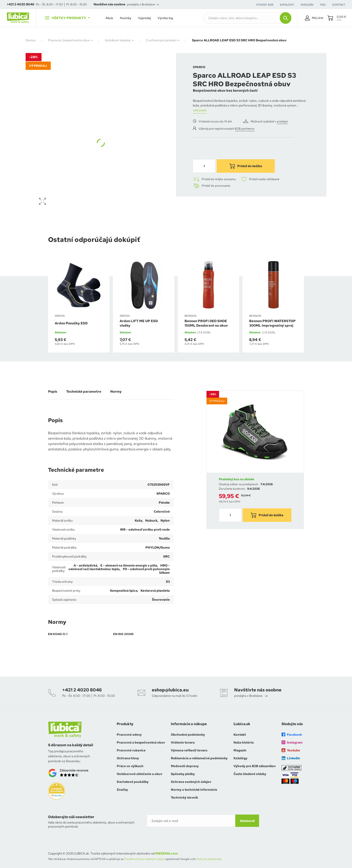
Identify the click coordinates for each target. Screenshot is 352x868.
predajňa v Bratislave (143, 4)
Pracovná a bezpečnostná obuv (141, 742)
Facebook (292, 735)
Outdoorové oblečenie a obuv (140, 774)
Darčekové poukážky (133, 782)
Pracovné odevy (129, 735)
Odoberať (247, 821)
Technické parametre (84, 392)
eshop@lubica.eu (170, 690)
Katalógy (240, 758)
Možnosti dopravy (185, 766)
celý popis (200, 110)
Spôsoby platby (183, 774)
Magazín (240, 750)
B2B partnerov (245, 129)
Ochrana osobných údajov (191, 782)
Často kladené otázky (250, 774)
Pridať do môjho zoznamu (214, 179)
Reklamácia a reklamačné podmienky (199, 758)
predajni (282, 121)
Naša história (244, 742)
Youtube (291, 750)
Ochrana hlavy (128, 758)
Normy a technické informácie (194, 790)
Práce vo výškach (130, 766)
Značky (122, 790)
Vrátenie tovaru (183, 742)
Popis (53, 392)
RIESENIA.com (167, 853)
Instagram (292, 742)
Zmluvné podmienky (209, 859)
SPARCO (199, 67)
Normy (116, 392)
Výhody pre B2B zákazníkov (255, 766)
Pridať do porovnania (211, 186)
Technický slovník (184, 797)
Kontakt (240, 735)
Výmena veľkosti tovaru (189, 750)
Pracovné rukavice (131, 750)
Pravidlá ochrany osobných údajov (144, 859)
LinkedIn (291, 758)
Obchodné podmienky (188, 735)
